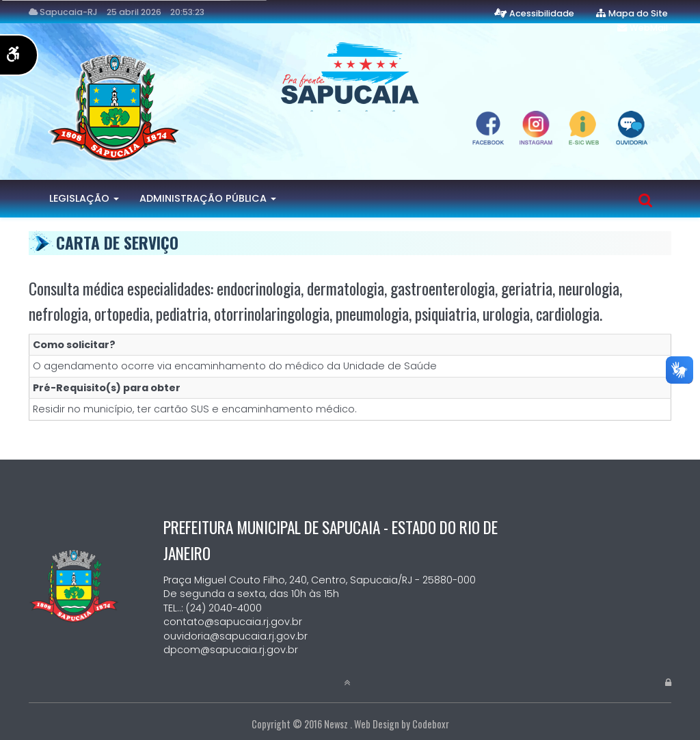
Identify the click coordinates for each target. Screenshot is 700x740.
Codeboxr (431, 724)
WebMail (649, 28)
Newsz (336, 724)
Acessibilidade (542, 13)
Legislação (84, 198)
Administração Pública (208, 198)
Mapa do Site (638, 13)
